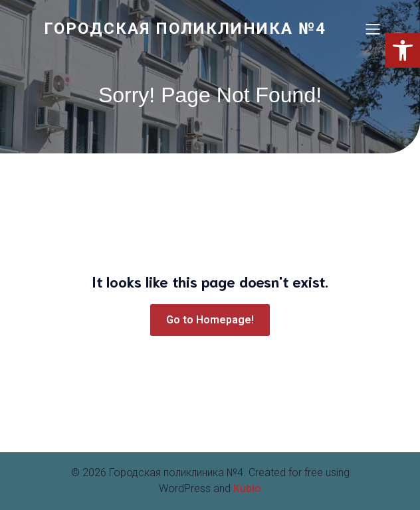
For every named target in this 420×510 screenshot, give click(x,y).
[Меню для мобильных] (373, 29)
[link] (193, 29)
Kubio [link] (247, 488)
